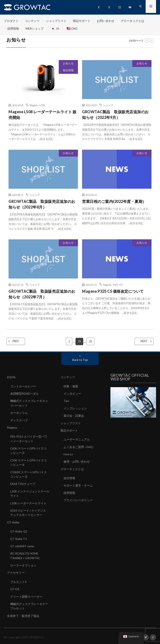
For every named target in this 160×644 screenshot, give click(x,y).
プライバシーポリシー (78, 499)
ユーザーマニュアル (77, 439)
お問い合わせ (106, 21)
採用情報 (13, 28)
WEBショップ (34, 28)
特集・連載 (71, 386)
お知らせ (68, 63)
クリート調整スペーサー (26, 594)
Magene (34, 105)
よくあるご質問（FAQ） (80, 446)
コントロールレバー (23, 386)
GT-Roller (13, 521)
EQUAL (12, 377)
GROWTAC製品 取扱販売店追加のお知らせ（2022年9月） (115, 115)
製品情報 (68, 70)
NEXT (142, 341)
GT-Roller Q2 (19, 530)
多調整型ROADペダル (25, 394)
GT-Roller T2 (19, 537)
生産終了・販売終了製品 (23, 613)
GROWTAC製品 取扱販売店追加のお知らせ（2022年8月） (42, 204)
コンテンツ (32, 21)
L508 (42, 105)
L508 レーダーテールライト (28, 502)
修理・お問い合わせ (77, 461)
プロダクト (11, 21)
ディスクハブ (19, 420)
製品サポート (82, 21)
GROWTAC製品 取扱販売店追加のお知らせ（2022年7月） (42, 294)
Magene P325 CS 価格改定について (113, 291)
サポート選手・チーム (78, 484)
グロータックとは (132, 21)
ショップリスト (56, 21)
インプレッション (75, 408)
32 (91, 341)
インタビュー (72, 394)
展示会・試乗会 (74, 415)
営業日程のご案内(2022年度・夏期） (114, 201)
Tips (66, 401)
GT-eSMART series (23, 544)
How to (68, 454)
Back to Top (80, 360)
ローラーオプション (23, 563)
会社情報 (69, 477)
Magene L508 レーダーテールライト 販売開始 (42, 115)
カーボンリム (19, 412)
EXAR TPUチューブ (23, 483)
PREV (18, 341)
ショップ (108, 105)
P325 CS (118, 285)
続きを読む (47, 139)
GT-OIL (15, 587)
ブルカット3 (18, 579)
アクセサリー (16, 571)
